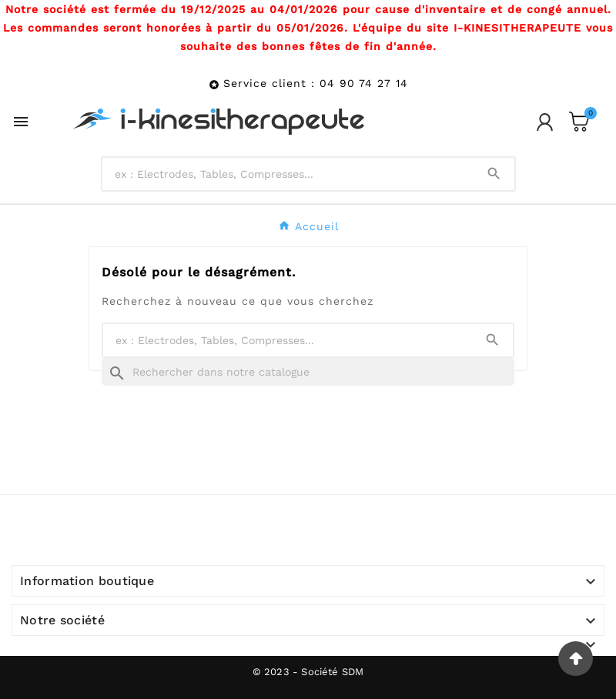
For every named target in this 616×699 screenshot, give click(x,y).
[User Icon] (545, 122)
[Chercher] (288, 174)
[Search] (494, 174)
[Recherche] (308, 372)
